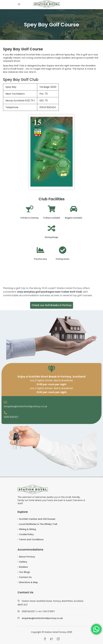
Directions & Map (28, 582)
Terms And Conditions (31, 539)
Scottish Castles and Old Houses (37, 519)
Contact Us (25, 577)
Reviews (23, 567)
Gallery (23, 562)
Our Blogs (25, 572)
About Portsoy (27, 557)
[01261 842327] (5, 413)
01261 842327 (11, 417)
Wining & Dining (27, 529)
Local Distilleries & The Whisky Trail (38, 524)
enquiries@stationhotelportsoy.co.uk (25, 406)
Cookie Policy (26, 534)
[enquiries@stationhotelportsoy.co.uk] (5, 402)
